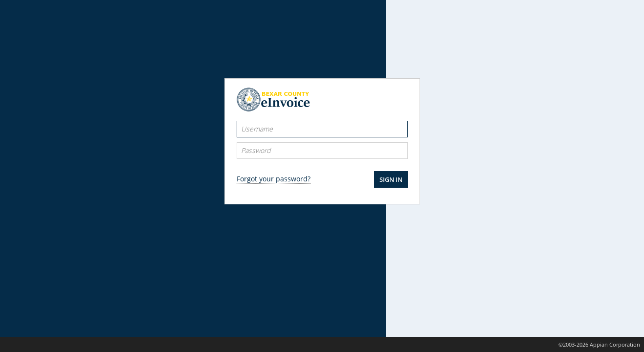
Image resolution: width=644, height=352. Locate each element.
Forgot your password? (274, 179)
